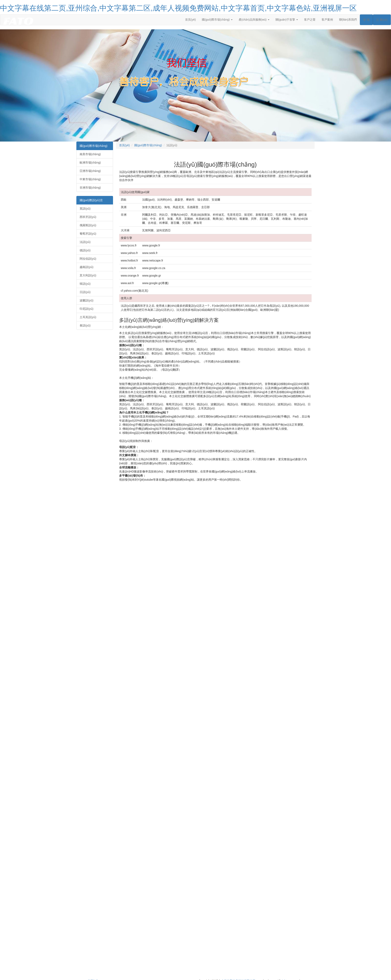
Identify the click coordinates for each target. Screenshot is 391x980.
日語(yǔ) (85, 292)
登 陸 (366, 20)
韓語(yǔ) (85, 284)
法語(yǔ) (85, 242)
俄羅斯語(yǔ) (88, 225)
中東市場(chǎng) (90, 179)
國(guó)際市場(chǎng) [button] (217, 20)
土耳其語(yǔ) (88, 317)
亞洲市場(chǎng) (90, 171)
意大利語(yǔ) (88, 275)
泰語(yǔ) (85, 325)
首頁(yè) (190, 20)
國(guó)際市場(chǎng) (93, 146)
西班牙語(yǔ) (88, 217)
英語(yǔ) (85, 209)
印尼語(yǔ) (86, 309)
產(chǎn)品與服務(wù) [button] (254, 20)
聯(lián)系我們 (348, 20)
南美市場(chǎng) (90, 154)
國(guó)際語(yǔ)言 (91, 200)
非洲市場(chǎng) (90, 188)
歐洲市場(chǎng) (90, 163)
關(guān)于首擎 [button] (287, 20)
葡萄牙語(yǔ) (88, 234)
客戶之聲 (310, 20)
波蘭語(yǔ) (86, 300)
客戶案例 (327, 20)
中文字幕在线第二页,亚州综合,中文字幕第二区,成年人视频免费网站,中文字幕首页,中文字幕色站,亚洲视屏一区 (178, 8)
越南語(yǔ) (86, 267)
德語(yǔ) (85, 250)
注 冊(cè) (382, 20)
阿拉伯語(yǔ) (88, 259)
